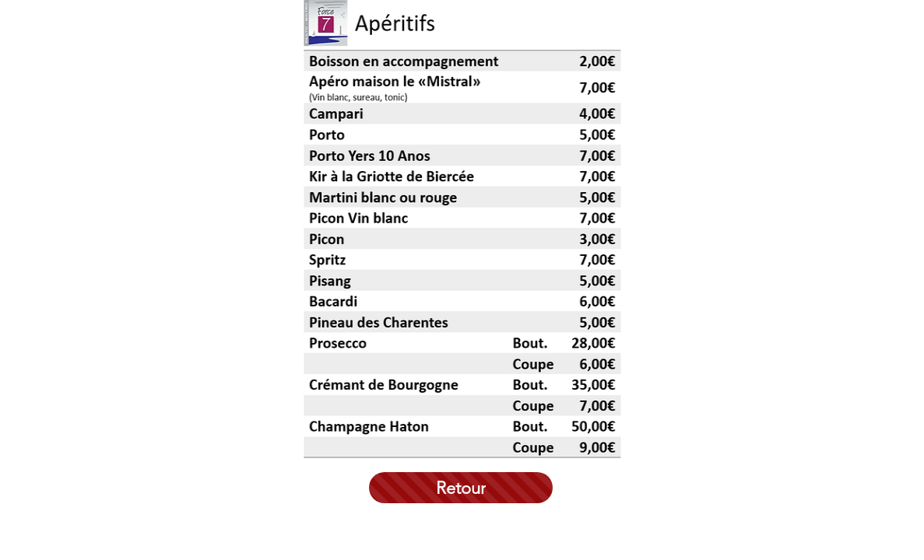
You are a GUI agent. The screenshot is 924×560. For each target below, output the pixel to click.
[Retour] (461, 488)
